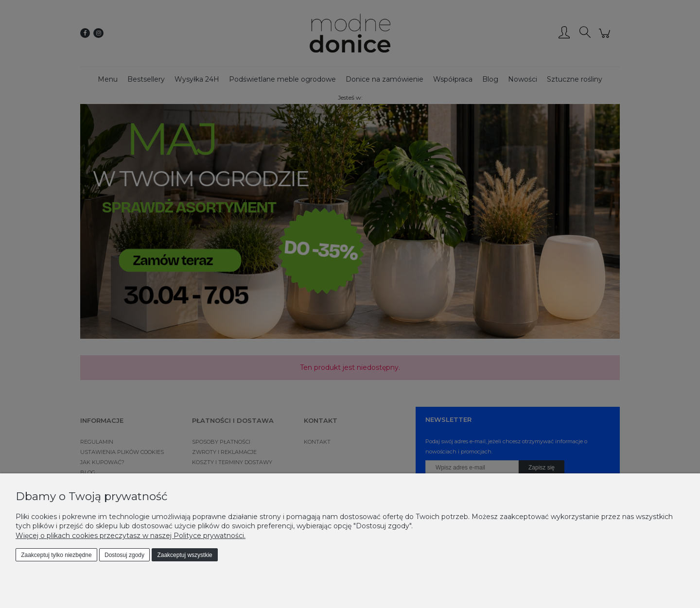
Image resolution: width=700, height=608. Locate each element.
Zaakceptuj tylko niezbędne (56, 555)
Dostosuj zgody (124, 555)
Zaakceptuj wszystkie (184, 555)
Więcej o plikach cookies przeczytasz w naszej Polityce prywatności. (131, 536)
